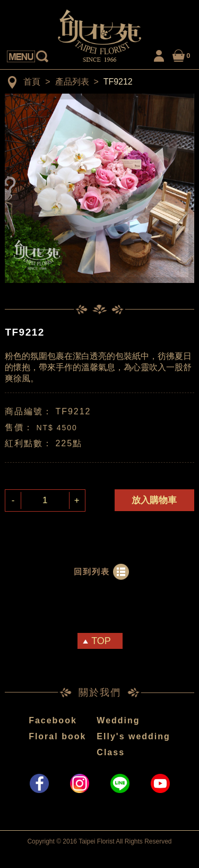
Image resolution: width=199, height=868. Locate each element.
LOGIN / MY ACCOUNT (159, 54)
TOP (101, 641)
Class (111, 752)
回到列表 (92, 571)
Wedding (118, 720)
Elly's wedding (133, 736)
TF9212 (118, 82)
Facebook (53, 720)
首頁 (32, 82)
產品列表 (72, 82)
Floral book (57, 736)
